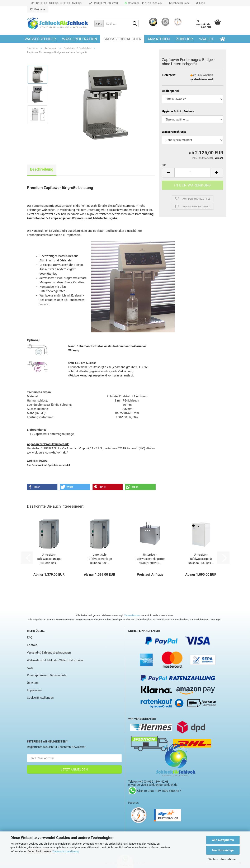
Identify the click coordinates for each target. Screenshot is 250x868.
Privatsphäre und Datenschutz (47, 675)
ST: (164, 165)
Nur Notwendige (223, 850)
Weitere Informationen (223, 859)
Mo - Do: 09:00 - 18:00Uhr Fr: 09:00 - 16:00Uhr (56, 3)
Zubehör (184, 39)
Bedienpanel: (171, 91)
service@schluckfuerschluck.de (157, 785)
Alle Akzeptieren (223, 840)
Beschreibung (42, 169)
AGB (30, 668)
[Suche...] (99, 24)
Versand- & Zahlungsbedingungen (49, 653)
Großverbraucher (122, 39)
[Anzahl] (192, 173)
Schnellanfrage (179, 3)
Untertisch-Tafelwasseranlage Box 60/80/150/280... (150, 559)
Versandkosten (132, 615)
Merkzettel (38, 9)
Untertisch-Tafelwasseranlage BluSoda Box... (49, 559)
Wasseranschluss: (174, 132)
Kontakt (32, 645)
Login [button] (201, 3)
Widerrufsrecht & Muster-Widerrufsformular (55, 660)
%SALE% (206, 39)
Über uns (33, 683)
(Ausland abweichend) (202, 79)
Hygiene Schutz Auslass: (178, 111)
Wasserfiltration (80, 39)
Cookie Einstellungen (40, 698)
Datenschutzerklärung (65, 851)
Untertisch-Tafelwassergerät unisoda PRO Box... (201, 559)
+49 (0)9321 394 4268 (103, 3)
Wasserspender (40, 39)
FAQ (30, 637)
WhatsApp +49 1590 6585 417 (143, 3)
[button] (168, 173)
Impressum (34, 690)
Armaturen (159, 39)
